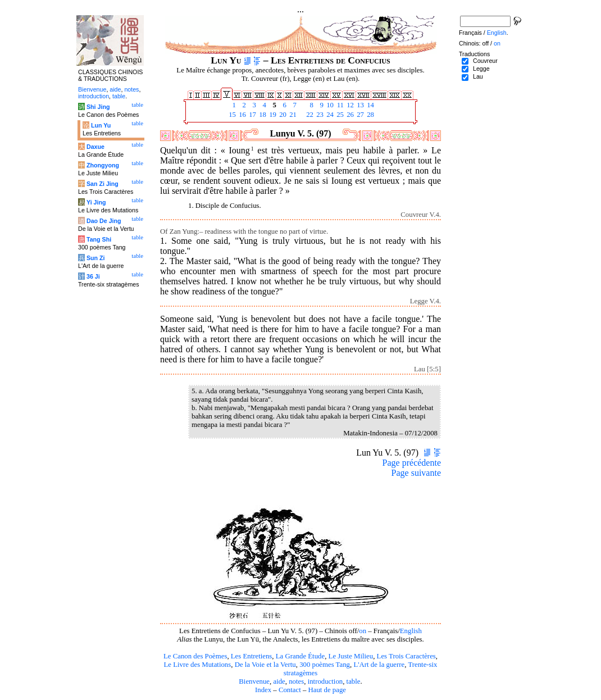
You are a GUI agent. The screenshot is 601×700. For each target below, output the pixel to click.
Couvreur (485, 61)
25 (339, 115)
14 (370, 105)
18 (262, 115)
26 (349, 115)
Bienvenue (254, 681)
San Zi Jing (103, 184)
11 (339, 105)
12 (349, 105)
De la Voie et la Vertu (265, 665)
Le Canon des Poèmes (195, 656)
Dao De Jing (104, 221)
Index (263, 690)
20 (282, 115)
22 (309, 115)
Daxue (95, 147)
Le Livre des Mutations (197, 665)
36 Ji (93, 276)
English (411, 631)
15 (231, 115)
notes (296, 681)
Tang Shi (99, 239)
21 (292, 115)
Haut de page (327, 690)
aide (279, 681)
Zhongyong (103, 165)
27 (359, 115)
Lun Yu (101, 125)
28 (370, 115)
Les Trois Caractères (406, 656)
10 (329, 105)
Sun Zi (96, 258)
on (363, 631)
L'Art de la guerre (379, 665)
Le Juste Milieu (351, 656)
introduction (325, 681)
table (354, 681)
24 (329, 115)
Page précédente (412, 463)
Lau (478, 76)
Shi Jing (98, 107)
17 (252, 115)
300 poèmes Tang (325, 665)
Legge (481, 69)
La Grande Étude (300, 656)
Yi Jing (96, 202)
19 (272, 115)
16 (242, 115)
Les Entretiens (252, 656)
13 (359, 105)
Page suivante (416, 473)
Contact (290, 690)
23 (319, 115)
